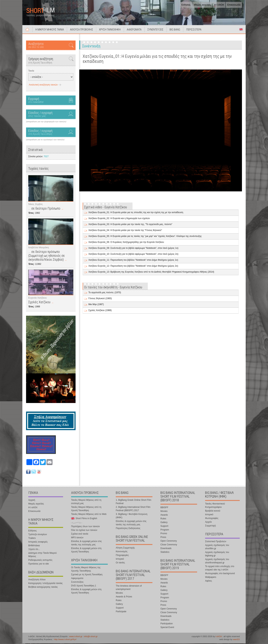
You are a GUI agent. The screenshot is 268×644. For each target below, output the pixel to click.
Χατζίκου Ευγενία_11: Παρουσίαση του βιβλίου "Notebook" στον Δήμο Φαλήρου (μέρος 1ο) (133, 260)
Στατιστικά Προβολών (216, 542)
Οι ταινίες (120, 563)
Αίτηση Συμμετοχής (125, 548)
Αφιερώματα (77, 579)
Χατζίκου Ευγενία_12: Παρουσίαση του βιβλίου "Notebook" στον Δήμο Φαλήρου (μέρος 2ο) (133, 266)
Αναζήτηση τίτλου (37, 580)
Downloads (166, 549)
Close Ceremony (169, 545)
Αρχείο (208, 522)
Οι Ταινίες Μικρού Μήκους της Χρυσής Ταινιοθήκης (86, 569)
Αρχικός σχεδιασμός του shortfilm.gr (217, 547)
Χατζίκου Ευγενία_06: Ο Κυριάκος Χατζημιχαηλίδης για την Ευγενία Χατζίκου (126, 243)
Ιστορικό (120, 559)
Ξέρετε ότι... (34, 550)
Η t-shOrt (219, 5)
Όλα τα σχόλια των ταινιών (84, 530)
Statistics (165, 552)
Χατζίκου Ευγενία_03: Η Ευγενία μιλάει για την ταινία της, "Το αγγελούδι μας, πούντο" (130, 225)
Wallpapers (211, 577)
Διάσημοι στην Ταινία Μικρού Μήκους (43, 555)
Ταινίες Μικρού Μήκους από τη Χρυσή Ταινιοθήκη (86, 509)
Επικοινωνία (234, 5)
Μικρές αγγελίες (202, 5)
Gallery (119, 604)
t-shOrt (219, 637)
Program (165, 530)
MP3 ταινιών (77, 538)
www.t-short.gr (76, 637)
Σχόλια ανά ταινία (80, 534)
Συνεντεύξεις (77, 582)
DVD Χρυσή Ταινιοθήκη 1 (84, 586)
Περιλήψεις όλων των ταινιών (85, 527)
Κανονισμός (122, 552)
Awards (164, 515)
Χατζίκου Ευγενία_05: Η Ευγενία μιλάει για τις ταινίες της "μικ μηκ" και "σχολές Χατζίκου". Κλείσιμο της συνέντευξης (145, 237)
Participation (167, 624)
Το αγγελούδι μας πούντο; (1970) (105, 293)
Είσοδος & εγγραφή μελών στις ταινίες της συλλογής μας (86, 543)
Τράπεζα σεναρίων (38, 535)
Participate (121, 612)
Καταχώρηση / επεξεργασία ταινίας (46, 584)
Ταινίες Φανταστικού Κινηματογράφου (215, 506)
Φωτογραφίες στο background (220, 574)
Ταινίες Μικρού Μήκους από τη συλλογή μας (86, 502)
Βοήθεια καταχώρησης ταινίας (43, 587)
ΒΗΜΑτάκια (34, 546)
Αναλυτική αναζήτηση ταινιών (43, 85)
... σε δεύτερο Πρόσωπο (44, 209)
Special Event (167, 628)
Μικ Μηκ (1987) (96, 305)
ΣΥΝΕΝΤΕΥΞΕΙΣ (157, 30)
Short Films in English (241, 30)
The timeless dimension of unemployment (129, 588)
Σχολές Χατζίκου (39, 302)
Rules (119, 601)
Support (120, 608)
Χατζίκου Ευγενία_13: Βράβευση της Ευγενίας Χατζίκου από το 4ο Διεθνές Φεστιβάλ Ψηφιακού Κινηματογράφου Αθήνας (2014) (151, 272)
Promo (164, 534)
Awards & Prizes (124, 597)
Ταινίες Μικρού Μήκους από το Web (89, 514)
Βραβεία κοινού (213, 511)
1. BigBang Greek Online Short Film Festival (134, 502)
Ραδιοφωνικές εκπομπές (40, 560)
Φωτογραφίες (212, 519)
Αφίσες (209, 581)
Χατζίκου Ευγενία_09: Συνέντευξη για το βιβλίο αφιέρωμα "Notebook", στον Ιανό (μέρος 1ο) (133, 249)
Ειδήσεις (186, 5)
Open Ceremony (169, 541)
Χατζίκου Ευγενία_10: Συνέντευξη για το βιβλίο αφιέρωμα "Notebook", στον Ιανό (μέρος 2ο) (133, 255)
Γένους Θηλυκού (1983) (100, 299)
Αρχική (28, 30)
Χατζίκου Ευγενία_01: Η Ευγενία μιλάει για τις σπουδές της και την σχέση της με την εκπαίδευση (136, 213)
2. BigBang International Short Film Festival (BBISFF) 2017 (133, 509)
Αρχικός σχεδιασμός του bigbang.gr (217, 554)
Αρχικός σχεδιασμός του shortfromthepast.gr (217, 561)
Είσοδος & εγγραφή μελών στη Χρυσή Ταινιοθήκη (86, 550)
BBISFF (164, 508)
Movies (119, 593)
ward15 (236, 640)
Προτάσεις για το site (39, 564)
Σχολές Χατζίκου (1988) (100, 311)
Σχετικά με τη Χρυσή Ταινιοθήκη (87, 575)
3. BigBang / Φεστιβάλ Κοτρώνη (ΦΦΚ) (132, 516)
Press (163, 538)
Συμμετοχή (210, 526)
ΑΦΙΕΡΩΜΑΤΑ (135, 30)
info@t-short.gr (91, 637)
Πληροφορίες (122, 556)
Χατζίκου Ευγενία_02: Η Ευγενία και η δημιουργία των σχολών (119, 219)
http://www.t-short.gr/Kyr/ (65, 640)
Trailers (32, 538)
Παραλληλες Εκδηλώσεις (128, 529)
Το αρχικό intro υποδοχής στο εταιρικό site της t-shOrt (220, 568)
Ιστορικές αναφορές (38, 542)
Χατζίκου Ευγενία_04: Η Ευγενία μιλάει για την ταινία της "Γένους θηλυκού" (125, 231)
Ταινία (31, 71)
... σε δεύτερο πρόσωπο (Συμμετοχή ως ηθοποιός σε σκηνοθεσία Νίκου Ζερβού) (47, 256)
